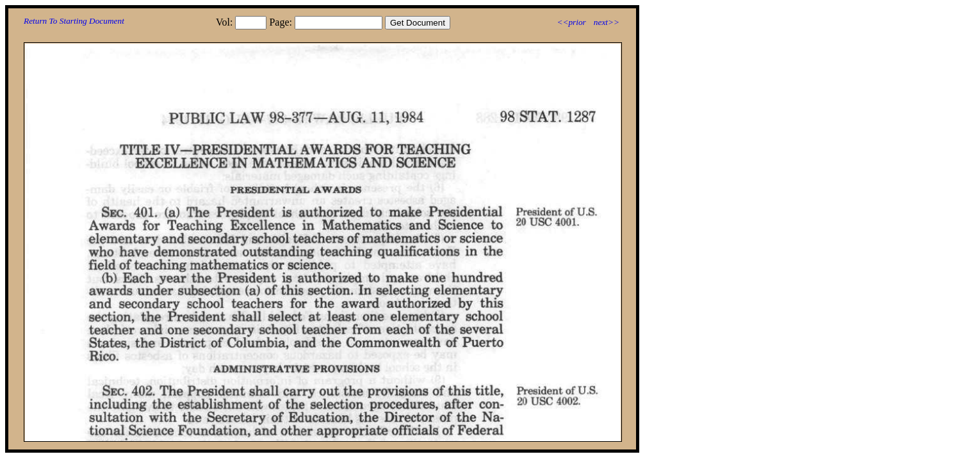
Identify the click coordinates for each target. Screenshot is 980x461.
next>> (607, 22)
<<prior (571, 22)
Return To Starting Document (74, 21)
